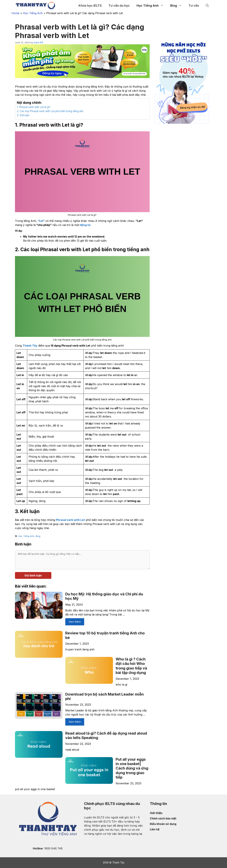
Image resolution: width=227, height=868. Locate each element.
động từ (85, 225)
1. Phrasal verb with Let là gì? (34, 107)
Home (15, 13)
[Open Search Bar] (207, 6)
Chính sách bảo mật (163, 818)
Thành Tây (30, 346)
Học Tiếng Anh (152, 6)
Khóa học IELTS (90, 6)
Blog (178, 6)
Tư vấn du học (119, 6)
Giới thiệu (156, 813)
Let (41, 221)
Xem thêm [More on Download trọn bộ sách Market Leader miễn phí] (75, 722)
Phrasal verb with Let (70, 520)
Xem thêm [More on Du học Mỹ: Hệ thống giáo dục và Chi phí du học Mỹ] (75, 622)
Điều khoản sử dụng (163, 824)
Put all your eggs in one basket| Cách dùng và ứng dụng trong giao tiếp (132, 768)
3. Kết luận (23, 115)
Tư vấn (194, 6)
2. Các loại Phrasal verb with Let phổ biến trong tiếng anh (50, 111)
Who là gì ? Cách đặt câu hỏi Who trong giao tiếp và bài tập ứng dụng (131, 666)
